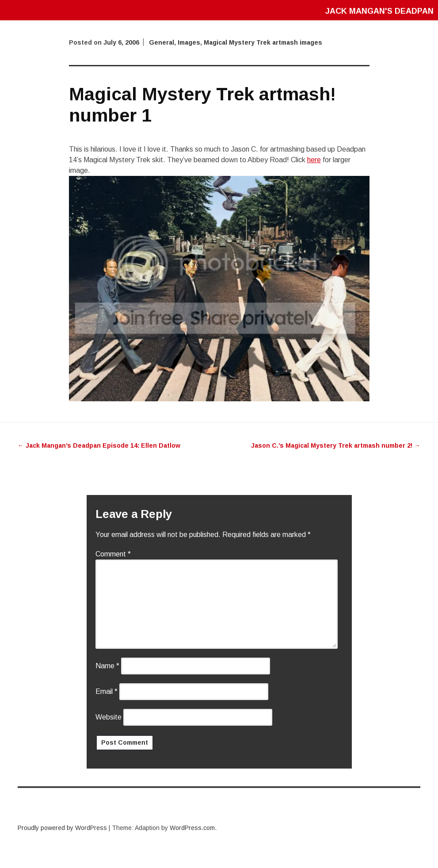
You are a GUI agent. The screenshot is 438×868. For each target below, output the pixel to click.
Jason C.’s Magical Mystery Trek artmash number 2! (336, 445)
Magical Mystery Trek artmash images (263, 42)
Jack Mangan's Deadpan (379, 11)
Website (109, 717)
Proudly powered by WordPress (62, 828)
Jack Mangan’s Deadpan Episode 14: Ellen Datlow (99, 445)
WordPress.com (192, 828)
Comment (113, 554)
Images (189, 42)
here (314, 160)
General (162, 42)
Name (107, 666)
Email (107, 691)
